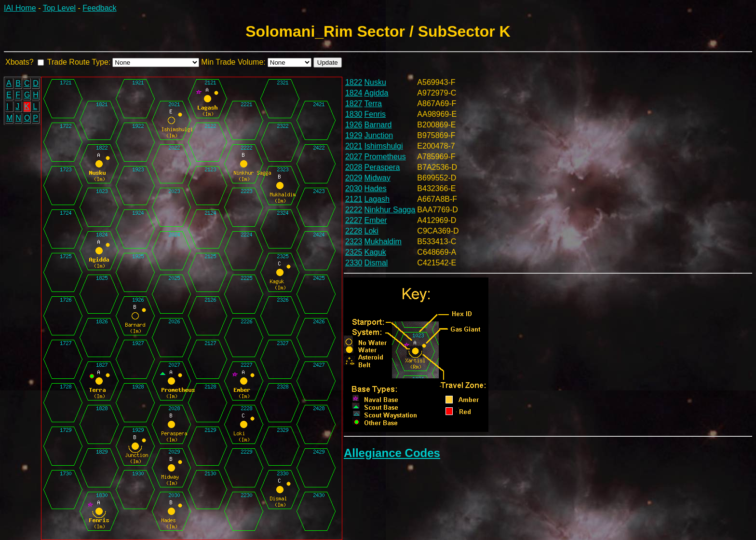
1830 (354, 114)
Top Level (60, 8)
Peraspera (382, 167)
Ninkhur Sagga (390, 210)
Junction (379, 135)
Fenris (375, 114)
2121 (354, 199)
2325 (354, 252)
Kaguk (375, 252)
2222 (354, 210)
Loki (371, 231)
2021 (354, 146)
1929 (354, 135)
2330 (354, 263)
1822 (354, 82)
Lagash (377, 199)
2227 (354, 220)
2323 (354, 242)
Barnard (378, 125)
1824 (354, 93)
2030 (354, 188)
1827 (354, 104)
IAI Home (20, 8)
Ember (376, 220)
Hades (376, 188)
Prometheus (385, 157)
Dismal (376, 263)
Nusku (375, 82)
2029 (354, 178)
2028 (354, 167)
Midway (378, 178)
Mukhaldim (383, 242)
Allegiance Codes (392, 453)
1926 (354, 125)
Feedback (99, 8)
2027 (354, 157)
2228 (354, 231)
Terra (373, 104)
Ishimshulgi (384, 146)
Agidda (377, 93)
